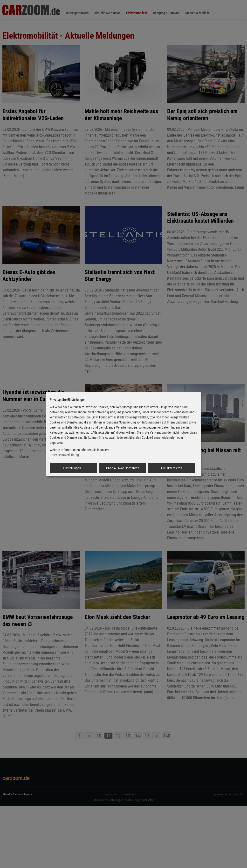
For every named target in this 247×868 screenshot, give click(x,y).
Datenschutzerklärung (64, 455)
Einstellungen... (73, 468)
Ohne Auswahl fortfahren (123, 468)
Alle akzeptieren (171, 468)
